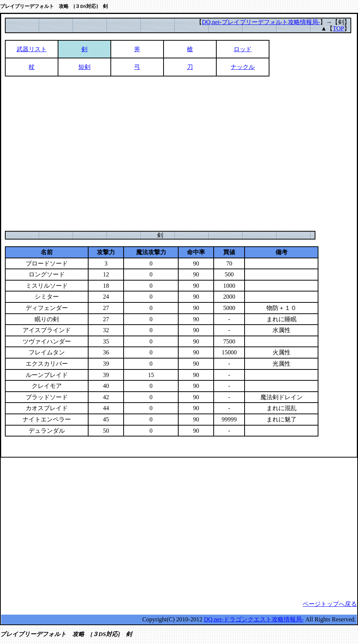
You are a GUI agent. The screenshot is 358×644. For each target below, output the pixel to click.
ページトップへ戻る (330, 604)
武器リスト (32, 49)
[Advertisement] (71, 153)
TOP (338, 28)
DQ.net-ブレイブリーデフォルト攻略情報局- (261, 22)
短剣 (84, 67)
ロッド (243, 49)
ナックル (243, 67)
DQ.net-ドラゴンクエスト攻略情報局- (254, 619)
